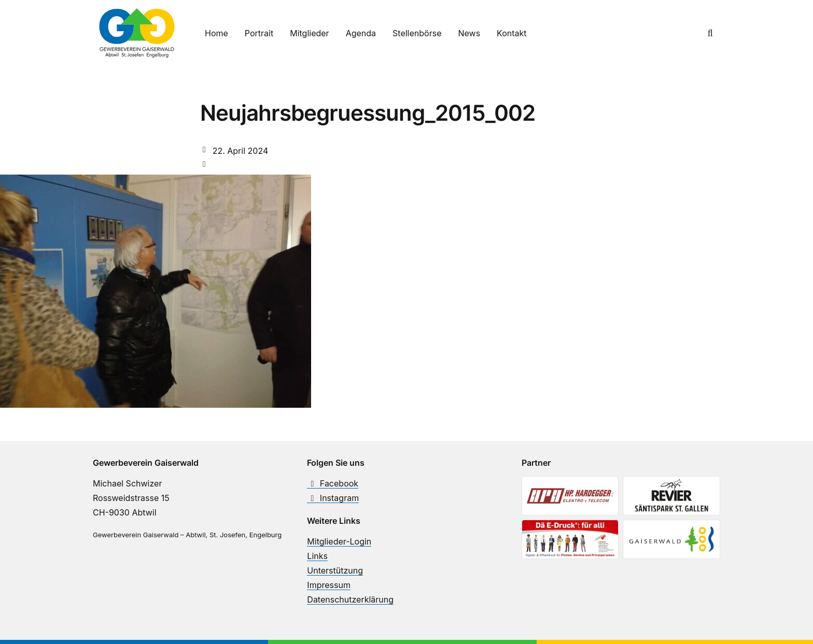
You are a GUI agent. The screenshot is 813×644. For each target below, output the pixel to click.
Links (317, 556)
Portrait (259, 33)
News (469, 33)
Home (216, 33)
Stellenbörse (417, 33)
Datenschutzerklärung (350, 599)
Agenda (361, 33)
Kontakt (511, 33)
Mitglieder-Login (339, 541)
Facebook (333, 483)
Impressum (329, 585)
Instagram (333, 498)
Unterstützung (335, 570)
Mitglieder (309, 33)
